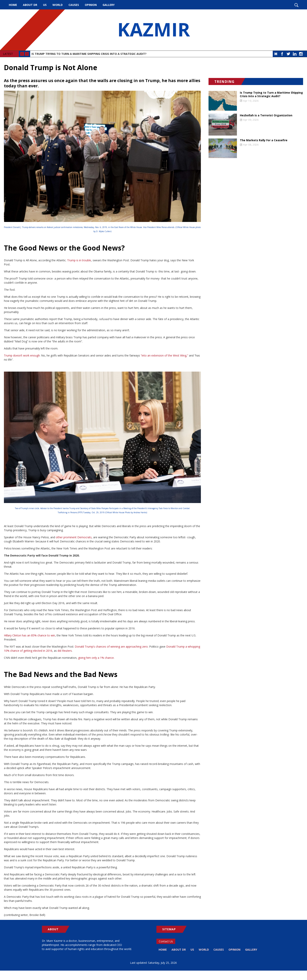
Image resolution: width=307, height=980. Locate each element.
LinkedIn (295, 54)
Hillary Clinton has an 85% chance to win (29, 635)
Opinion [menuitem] (91, 5)
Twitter (288, 54)
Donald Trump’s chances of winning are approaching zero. (112, 647)
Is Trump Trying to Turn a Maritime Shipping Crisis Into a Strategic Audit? (89, 54)
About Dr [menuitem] (30, 5)
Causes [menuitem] (74, 5)
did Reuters (65, 651)
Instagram (301, 54)
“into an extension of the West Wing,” (164, 355)
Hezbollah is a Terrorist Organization (266, 115)
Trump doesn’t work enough (22, 355)
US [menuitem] (45, 5)
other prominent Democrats (74, 537)
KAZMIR (153, 30)
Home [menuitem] (13, 5)
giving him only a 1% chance (96, 658)
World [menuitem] (58, 5)
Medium (276, 54)
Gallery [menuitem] (109, 5)
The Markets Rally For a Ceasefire (264, 140)
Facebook (282, 54)
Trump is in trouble (79, 260)
